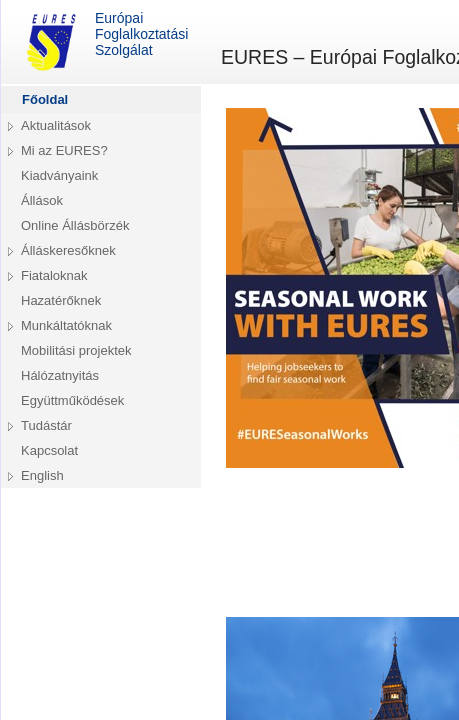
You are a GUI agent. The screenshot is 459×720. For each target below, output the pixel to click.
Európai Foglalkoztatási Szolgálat (104, 42)
